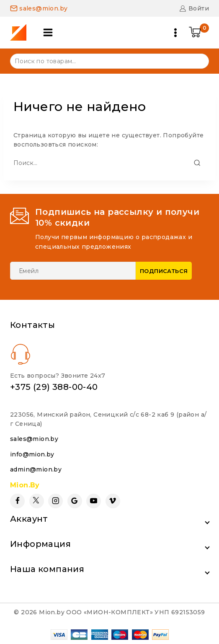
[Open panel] (48, 32)
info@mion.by (32, 454)
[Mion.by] (21, 32)
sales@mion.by (34, 439)
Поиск (197, 61)
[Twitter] (37, 501)
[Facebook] (17, 501)
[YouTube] (94, 501)
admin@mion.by (36, 469)
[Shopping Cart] (199, 33)
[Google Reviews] (75, 501)
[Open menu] (175, 33)
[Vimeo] (113, 501)
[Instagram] (55, 501)
